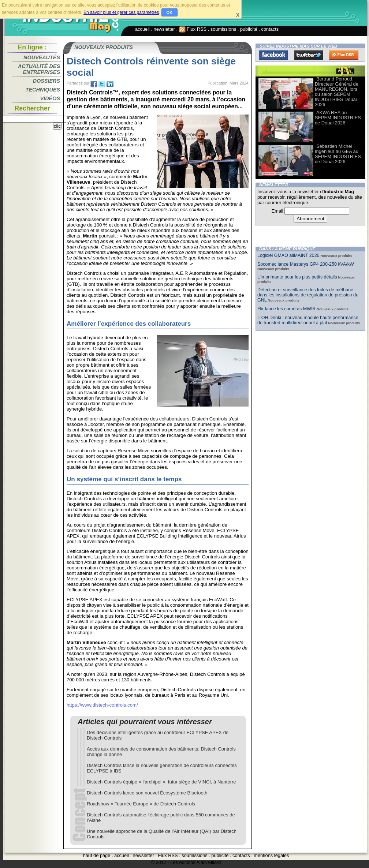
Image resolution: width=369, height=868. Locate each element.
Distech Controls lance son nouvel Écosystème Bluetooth (147, 793)
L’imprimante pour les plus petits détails (297, 277)
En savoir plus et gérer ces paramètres (121, 12)
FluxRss (344, 55)
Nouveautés (42, 57)
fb (94, 84)
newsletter (164, 29)
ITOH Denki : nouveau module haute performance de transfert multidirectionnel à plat (308, 320)
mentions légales (271, 855)
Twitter (309, 55)
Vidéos (50, 98)
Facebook (273, 55)
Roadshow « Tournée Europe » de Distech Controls (141, 804)
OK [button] (170, 12)
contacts (270, 29)
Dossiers (46, 81)
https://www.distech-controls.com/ (102, 705)
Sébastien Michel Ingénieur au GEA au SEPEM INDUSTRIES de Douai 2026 (338, 154)
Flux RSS (193, 29)
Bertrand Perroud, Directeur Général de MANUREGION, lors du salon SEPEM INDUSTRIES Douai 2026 (337, 92)
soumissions (223, 29)
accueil (142, 29)
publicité (249, 29)
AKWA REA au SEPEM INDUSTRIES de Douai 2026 (338, 118)
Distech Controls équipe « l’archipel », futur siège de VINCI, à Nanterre (161, 782)
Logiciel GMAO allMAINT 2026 (288, 255)
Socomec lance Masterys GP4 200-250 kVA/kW (306, 264)
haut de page (97, 855)
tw (102, 84)
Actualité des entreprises (39, 69)
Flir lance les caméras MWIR (286, 309)
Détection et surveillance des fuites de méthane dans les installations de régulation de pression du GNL (308, 295)
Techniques (43, 90)
